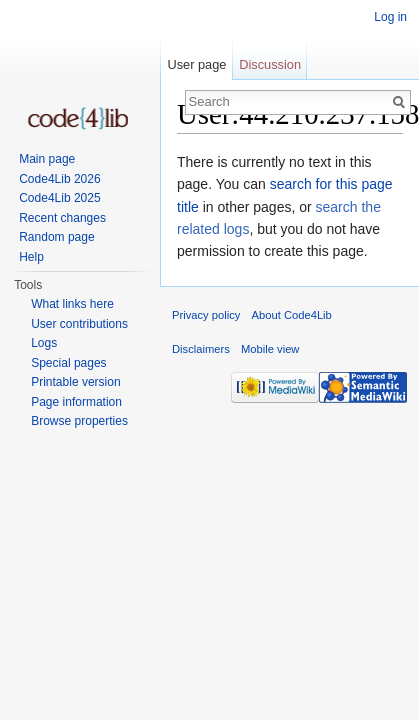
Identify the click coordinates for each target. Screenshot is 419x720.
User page (196, 64)
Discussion (270, 64)
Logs (44, 343)
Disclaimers (201, 349)
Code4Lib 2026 (59, 179)
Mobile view (270, 349)
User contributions (79, 324)
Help (31, 257)
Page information (76, 402)
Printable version (75, 382)
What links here (72, 304)
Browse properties (79, 421)
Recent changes (62, 218)
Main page (47, 159)
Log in (390, 17)
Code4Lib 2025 (59, 198)
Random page (56, 237)
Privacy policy (206, 315)
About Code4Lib (292, 315)
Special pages (68, 363)
